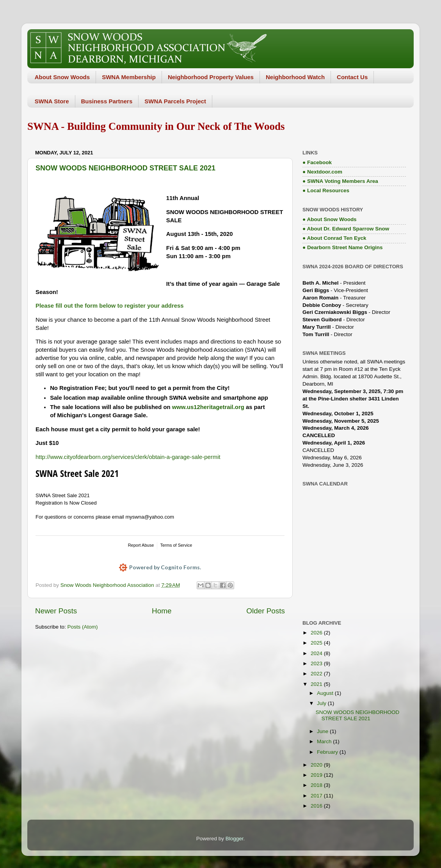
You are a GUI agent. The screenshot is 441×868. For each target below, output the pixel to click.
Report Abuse (141, 545)
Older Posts (266, 611)
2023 (317, 663)
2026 (317, 633)
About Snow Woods (62, 77)
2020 (317, 765)
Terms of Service (176, 545)
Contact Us (352, 77)
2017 (317, 796)
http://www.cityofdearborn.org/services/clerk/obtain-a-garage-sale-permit (128, 457)
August (326, 693)
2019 (317, 775)
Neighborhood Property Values (211, 77)
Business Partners (107, 101)
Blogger (235, 839)
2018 (317, 785)
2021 (317, 684)
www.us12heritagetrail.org (208, 407)
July (322, 703)
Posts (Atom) (83, 627)
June (323, 731)
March (325, 741)
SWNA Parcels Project (175, 101)
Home (162, 611)
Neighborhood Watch (295, 77)
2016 (317, 806)
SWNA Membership (129, 77)
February (328, 752)
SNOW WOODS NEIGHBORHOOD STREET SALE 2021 (125, 168)
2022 (317, 674)
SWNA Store (52, 101)
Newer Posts (56, 611)
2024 (317, 653)
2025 (317, 643)
